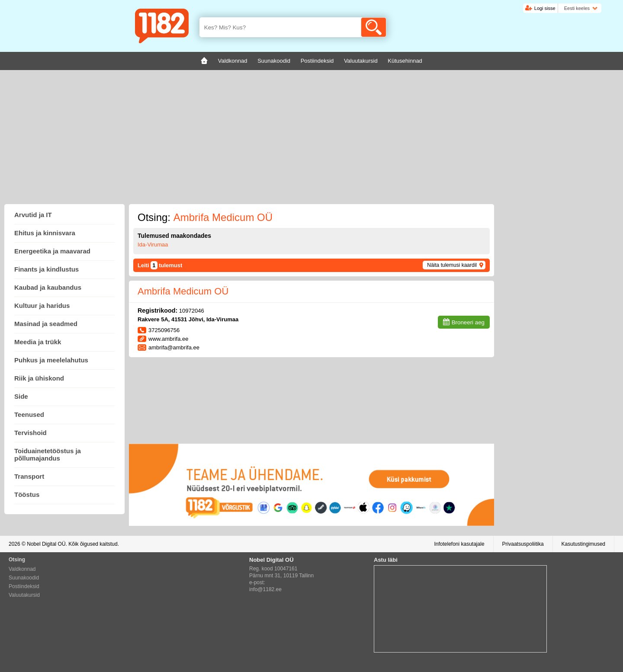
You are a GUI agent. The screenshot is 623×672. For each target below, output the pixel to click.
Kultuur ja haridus (42, 306)
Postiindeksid (24, 586)
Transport (29, 476)
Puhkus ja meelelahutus (51, 360)
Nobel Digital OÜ (46, 544)
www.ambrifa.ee (168, 339)
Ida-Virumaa (153, 245)
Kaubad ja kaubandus (48, 287)
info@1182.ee (265, 589)
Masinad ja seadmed (46, 324)
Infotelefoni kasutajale (459, 544)
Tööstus (27, 494)
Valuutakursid (24, 595)
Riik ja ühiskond (39, 378)
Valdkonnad (22, 569)
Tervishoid (31, 433)
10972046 (192, 311)
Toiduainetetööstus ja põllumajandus (48, 454)
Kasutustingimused (583, 544)
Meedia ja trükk (38, 342)
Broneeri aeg (468, 322)
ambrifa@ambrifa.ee (174, 347)
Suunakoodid (24, 578)
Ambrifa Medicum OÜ (183, 291)
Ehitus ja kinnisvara (45, 233)
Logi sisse (545, 8)
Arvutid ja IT (33, 215)
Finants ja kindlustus (47, 269)
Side (21, 396)
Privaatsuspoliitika (523, 544)
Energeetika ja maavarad (52, 251)
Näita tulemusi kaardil (452, 265)
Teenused (29, 414)
